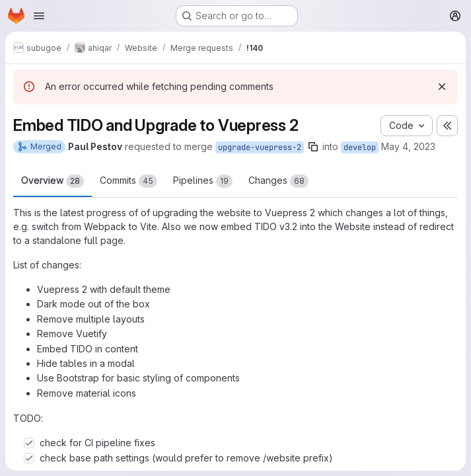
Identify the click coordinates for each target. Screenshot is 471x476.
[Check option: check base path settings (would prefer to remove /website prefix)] (29, 458)
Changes (278, 181)
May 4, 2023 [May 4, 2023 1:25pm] (408, 146)
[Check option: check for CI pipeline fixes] (29, 443)
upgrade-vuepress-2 (260, 147)
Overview (53, 181)
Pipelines (203, 181)
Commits (128, 181)
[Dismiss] (442, 87)
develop (360, 147)
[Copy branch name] (313, 147)
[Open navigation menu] (39, 16)
